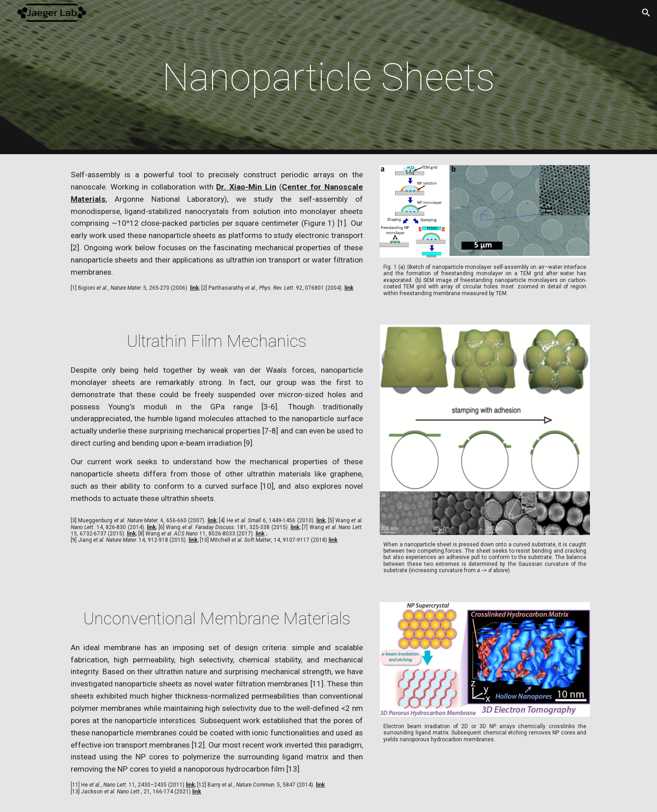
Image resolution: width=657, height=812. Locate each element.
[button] (646, 13)
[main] (328, 77)
